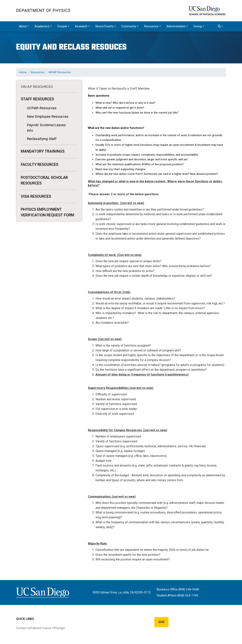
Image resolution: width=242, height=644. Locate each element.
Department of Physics (43, 10)
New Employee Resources (48, 116)
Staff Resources (37, 99)
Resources (38, 72)
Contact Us (23, 628)
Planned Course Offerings (48, 628)
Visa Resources (36, 196)
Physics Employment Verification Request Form (47, 212)
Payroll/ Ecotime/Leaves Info (46, 128)
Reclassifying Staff (42, 139)
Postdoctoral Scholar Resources (44, 180)
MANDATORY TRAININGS (43, 151)
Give (161, 622)
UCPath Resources (42, 108)
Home (23, 72)
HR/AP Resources (60, 72)
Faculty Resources (40, 164)
